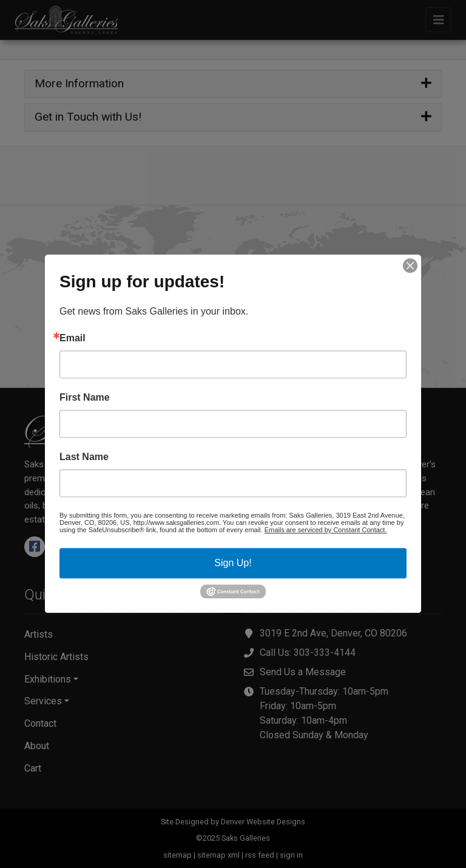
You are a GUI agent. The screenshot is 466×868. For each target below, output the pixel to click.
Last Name (84, 457)
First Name (85, 398)
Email (73, 338)
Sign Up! (233, 563)
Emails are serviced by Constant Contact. (326, 530)
